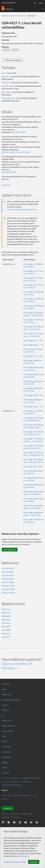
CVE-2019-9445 (8, 579)
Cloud (4, 736)
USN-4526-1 (6, 616)
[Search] (35, 3)
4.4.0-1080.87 (29, 267)
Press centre (16, 817)
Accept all (34, 862)
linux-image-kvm (30, 356)
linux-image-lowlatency (32, 360)
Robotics (5, 710)
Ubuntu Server (7, 731)
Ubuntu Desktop (8, 726)
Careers (24, 814)
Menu (41, 3)
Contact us (8, 808)
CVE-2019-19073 (9, 152)
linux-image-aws (30, 341)
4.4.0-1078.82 (29, 413)
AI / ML (5, 705)
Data (7, 778)
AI (2, 778)
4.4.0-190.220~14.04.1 (32, 420)
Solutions (6, 773)
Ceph (4, 689)
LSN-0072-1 (6, 637)
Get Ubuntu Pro (10, 550)
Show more (6, 185)
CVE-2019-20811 (9, 172)
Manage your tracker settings (15, 862)
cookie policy (24, 856)
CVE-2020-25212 (8, 568)
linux (4, 73)
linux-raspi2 (6, 92)
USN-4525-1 (6, 620)
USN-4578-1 (6, 613)
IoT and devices (26, 781)
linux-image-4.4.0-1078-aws (34, 411)
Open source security (10, 781)
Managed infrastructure (11, 700)
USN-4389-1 (6, 627)
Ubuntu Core (7, 721)
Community (15, 814)
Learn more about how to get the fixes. (22, 210)
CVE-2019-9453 (8, 575)
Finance (5, 799)
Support (5, 762)
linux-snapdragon (8, 98)
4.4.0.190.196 (29, 352)
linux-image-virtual (31, 407)
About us (5, 814)
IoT (3, 715)
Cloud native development (12, 785)
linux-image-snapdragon (33, 400)
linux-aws (5, 76)
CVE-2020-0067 (8, 572)
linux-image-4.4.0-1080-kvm (34, 264)
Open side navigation (13, 60)
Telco (35, 795)
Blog (30, 814)
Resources (6, 817)
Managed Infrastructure (32, 778)
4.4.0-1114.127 (29, 274)
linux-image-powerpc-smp (33, 374)
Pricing (4, 768)
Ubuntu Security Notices (13, 16)
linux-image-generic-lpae (33, 349)
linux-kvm (5, 83)
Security (5, 742)
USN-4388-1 (6, 630)
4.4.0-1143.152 (29, 288)
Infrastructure (16, 778)
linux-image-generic (31, 345)
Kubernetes (6, 695)
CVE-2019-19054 (19, 132)
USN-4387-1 (6, 634)
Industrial (16, 795)
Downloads (6, 757)
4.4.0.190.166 (29, 473)
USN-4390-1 (6, 623)
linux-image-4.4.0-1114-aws (34, 271)
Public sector (26, 795)
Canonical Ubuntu (8, 3)
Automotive (6, 795)
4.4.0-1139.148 (29, 281)
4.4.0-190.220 (29, 294)
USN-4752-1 (6, 609)
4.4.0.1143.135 (29, 402)
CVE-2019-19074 (23, 152)
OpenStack (6, 684)
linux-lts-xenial (7, 86)
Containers (6, 752)
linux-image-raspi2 (30, 395)
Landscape (6, 747)
